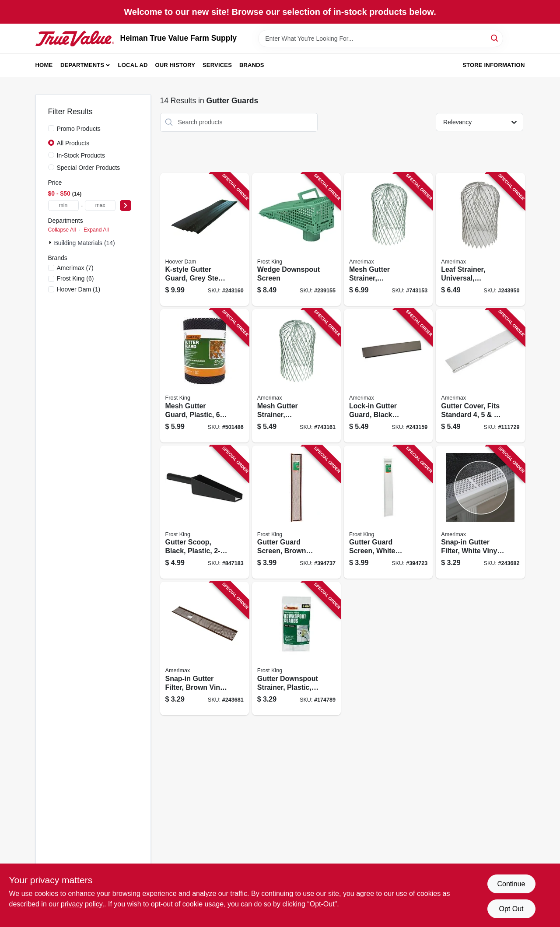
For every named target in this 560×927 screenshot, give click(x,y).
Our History (175, 65)
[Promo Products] (51, 128)
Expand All (96, 230)
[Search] (495, 38)
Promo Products (79, 129)
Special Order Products (89, 168)
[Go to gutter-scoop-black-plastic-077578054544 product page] (205, 512)
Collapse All (62, 230)
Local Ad (133, 65)
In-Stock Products (81, 155)
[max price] (100, 205)
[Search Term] (381, 39)
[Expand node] (51, 242)
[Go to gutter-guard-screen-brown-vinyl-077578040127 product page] (296, 512)
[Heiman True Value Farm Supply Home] (75, 39)
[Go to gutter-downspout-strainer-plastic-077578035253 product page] (296, 648)
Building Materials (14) (85, 243)
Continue (511, 884)
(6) (75, 278)
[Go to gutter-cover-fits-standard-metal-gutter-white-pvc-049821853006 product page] (480, 376)
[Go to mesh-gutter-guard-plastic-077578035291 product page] (205, 376)
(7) (75, 268)
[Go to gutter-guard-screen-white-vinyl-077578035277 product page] (388, 512)
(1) (79, 289)
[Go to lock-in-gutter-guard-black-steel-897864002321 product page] (388, 376)
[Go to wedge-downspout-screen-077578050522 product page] (296, 240)
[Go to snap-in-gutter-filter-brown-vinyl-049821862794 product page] (205, 648)
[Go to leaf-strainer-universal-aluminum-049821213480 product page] (480, 240)
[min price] (63, 205)
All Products (73, 143)
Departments (82, 65)
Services (217, 65)
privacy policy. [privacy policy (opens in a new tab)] (82, 904)
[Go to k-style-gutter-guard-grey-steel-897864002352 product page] (205, 240)
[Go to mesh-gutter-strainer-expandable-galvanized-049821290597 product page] (296, 376)
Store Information (493, 65)
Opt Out (511, 909)
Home (44, 65)
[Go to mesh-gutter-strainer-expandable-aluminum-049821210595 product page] (388, 240)
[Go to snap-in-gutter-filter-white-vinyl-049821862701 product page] (480, 512)
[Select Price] (126, 205)
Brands (252, 65)
